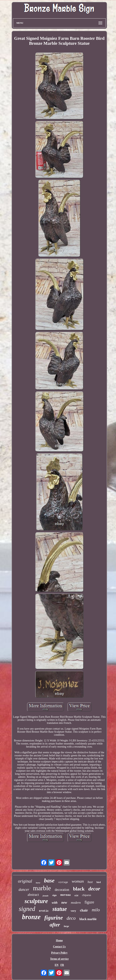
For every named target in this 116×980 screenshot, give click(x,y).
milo (96, 910)
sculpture (36, 901)
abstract (33, 895)
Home (59, 940)
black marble (88, 919)
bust (90, 882)
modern (76, 903)
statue (60, 909)
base (49, 880)
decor (94, 889)
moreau (66, 895)
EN (56, 965)
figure (89, 902)
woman (78, 881)
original (25, 881)
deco (71, 918)
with (55, 903)
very (73, 911)
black (79, 889)
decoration (62, 890)
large (66, 926)
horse (38, 883)
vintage (63, 882)
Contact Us (59, 947)
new (64, 903)
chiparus (87, 895)
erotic (44, 911)
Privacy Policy (59, 953)
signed (27, 909)
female (46, 896)
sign (54, 895)
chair (84, 910)
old (76, 896)
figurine (54, 918)
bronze (31, 917)
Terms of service (59, 959)
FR (62, 965)
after (55, 925)
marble (42, 888)
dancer (24, 890)
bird (99, 882)
